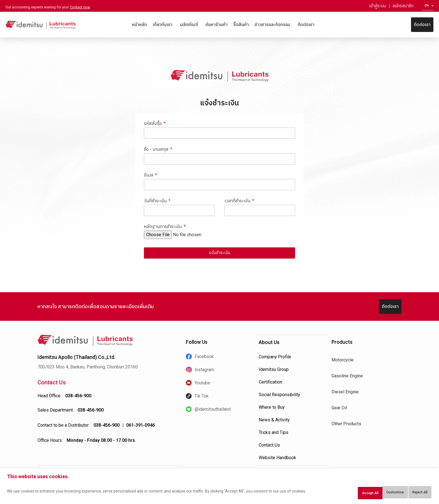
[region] (219, 488)
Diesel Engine (345, 392)
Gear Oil (339, 408)
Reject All (379, 493)
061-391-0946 (141, 426)
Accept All (415, 493)
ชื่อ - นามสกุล (157, 149)
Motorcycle (343, 360)
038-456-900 (78, 396)
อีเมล (149, 175)
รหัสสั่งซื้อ (153, 124)
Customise (342, 493)
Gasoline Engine (347, 376)
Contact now (80, 7)
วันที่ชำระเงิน (156, 201)
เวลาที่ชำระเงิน (238, 201)
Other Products (346, 424)
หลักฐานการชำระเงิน (163, 227)
